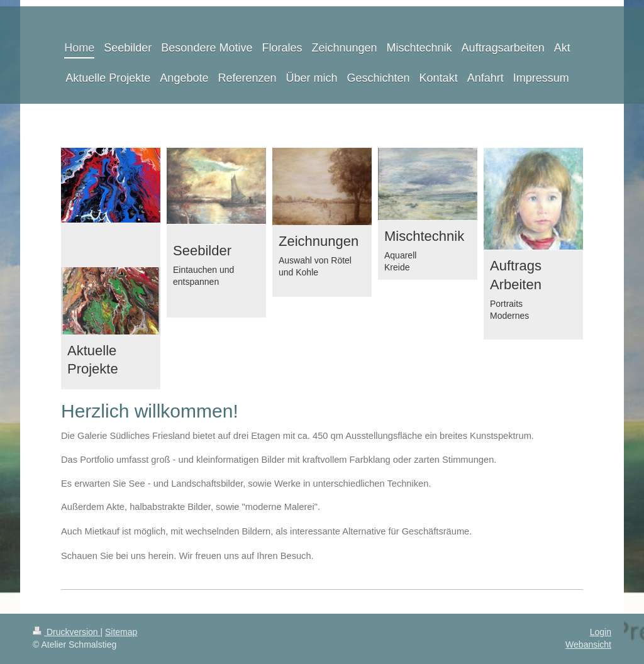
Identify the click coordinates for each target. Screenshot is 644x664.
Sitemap (121, 632)
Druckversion (66, 632)
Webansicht (588, 645)
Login (601, 632)
